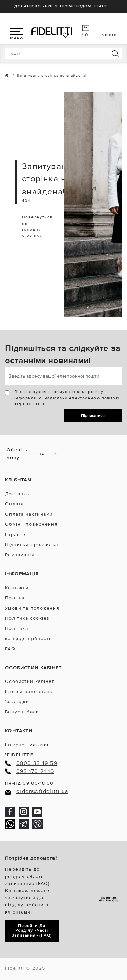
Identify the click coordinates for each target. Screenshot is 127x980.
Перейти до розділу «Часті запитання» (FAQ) (32, 931)
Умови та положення (32, 608)
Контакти (17, 588)
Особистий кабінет (30, 681)
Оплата (14, 504)
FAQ (10, 649)
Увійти (109, 35)
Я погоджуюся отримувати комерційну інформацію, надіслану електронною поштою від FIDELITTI (67, 398)
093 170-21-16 (35, 772)
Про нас (16, 598)
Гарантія (16, 534)
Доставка (17, 494)
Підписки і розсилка (32, 545)
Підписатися (93, 416)
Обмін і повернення (31, 524)
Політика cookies (27, 618)
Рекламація (20, 555)
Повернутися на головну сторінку (37, 226)
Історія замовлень (29, 691)
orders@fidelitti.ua (42, 792)
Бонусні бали (22, 712)
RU (57, 454)
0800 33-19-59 (37, 763)
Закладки (17, 702)
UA (41, 454)
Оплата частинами (29, 514)
